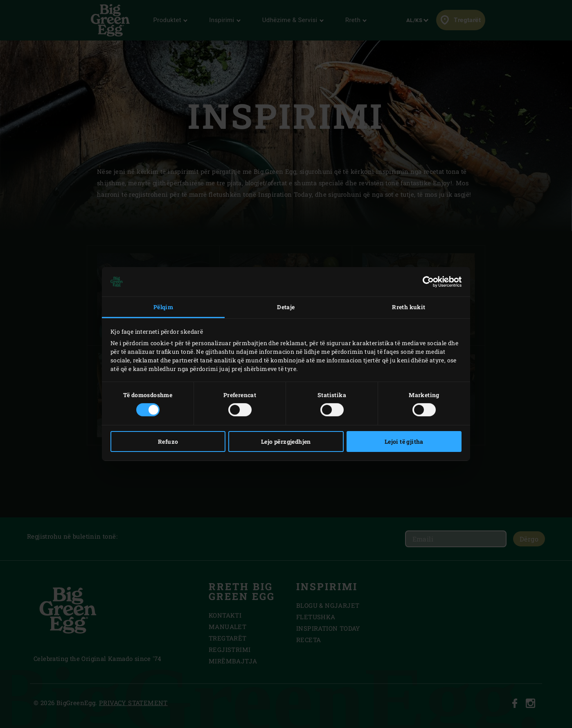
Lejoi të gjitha (404, 442)
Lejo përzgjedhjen (286, 442)
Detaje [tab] (286, 307)
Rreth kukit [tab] (409, 307)
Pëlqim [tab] (163, 307)
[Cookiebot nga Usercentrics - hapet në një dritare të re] (426, 282)
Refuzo (168, 442)
